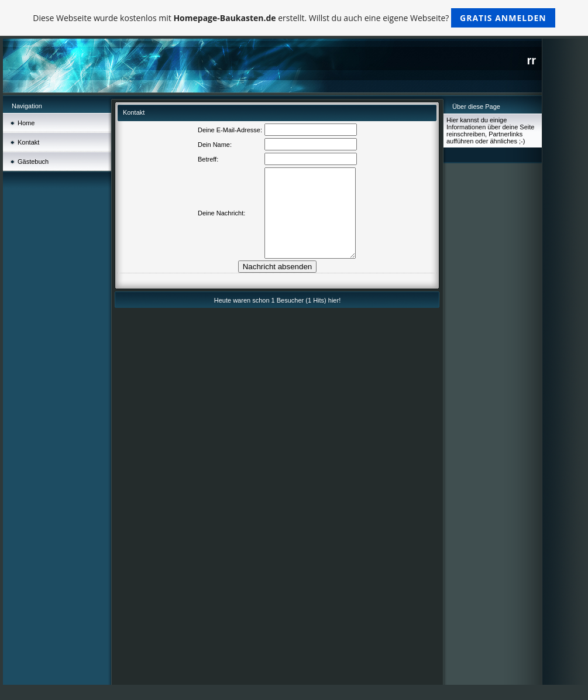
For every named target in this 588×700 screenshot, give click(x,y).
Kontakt (28, 142)
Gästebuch (33, 162)
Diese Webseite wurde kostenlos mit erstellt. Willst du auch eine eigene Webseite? (294, 18)
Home (26, 123)
